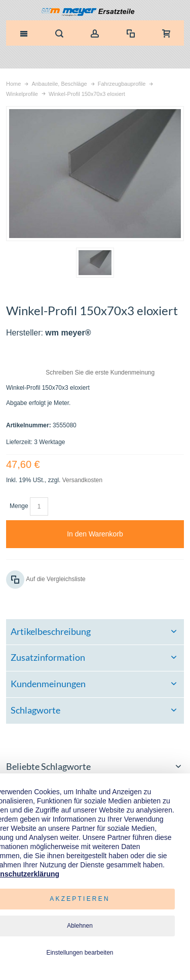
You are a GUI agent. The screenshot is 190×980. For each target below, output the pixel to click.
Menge (19, 506)
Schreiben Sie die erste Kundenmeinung (100, 373)
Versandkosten (82, 480)
